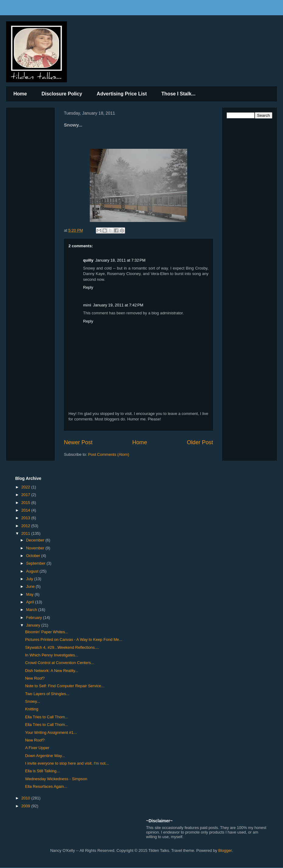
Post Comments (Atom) (109, 454)
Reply (88, 287)
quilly (88, 260)
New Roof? (35, 678)
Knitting (31, 709)
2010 (26, 798)
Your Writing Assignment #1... (51, 732)
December (36, 540)
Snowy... (32, 701)
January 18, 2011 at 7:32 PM (120, 260)
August (33, 571)
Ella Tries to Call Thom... (46, 717)
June (31, 586)
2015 (26, 503)
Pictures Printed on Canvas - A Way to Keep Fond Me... (74, 639)
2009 (26, 806)
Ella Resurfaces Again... (46, 786)
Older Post (200, 442)
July (30, 579)
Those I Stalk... (178, 94)
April (31, 602)
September (36, 563)
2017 (26, 495)
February (35, 618)
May (30, 594)
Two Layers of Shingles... (47, 694)
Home (20, 94)
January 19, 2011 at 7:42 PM (118, 305)
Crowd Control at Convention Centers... (59, 663)
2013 (26, 518)
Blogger (225, 850)
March (32, 610)
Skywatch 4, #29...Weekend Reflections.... (62, 647)
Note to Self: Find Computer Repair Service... (65, 686)
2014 (26, 510)
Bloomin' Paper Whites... (47, 632)
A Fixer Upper (37, 748)
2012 (26, 526)
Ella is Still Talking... (42, 771)
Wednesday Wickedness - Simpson (56, 779)
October (34, 556)
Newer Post (78, 442)
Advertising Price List (122, 94)
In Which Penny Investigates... (52, 655)
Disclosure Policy (62, 94)
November (36, 548)
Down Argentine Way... (45, 756)
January (34, 625)
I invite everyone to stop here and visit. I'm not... (67, 763)
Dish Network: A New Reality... (52, 671)
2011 (26, 533)
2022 (26, 487)
